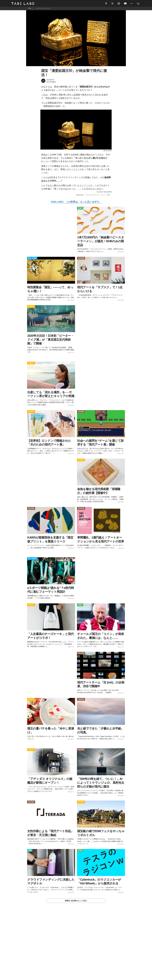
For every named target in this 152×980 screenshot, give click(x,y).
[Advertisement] (76, 947)
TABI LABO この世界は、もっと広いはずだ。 (76, 202)
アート (103, 195)
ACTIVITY (31, 307)
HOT (109, 195)
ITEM (30, 851)
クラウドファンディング (92, 195)
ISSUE (80, 209)
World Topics (80, 195)
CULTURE (81, 259)
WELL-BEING (32, 259)
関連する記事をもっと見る (76, 901)
